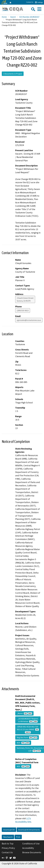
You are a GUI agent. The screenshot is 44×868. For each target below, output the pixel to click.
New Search (8, 837)
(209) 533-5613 (23, 310)
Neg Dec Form (27, 737)
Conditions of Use (31, 844)
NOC (23, 766)
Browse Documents (32, 852)
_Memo (24, 713)
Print (18, 837)
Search (13, 17)
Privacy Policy (8, 848)
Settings (39, 2)
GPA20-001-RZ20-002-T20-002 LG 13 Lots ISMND (28, 729)
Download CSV (9, 830)
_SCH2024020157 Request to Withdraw (28, 720)
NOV (23, 743)
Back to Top (8, 844)
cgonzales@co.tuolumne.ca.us (29, 320)
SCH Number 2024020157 (29, 17)
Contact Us (30, 2)
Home (4, 17)
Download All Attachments (29, 830)
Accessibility (28, 848)
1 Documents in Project (13, 74)
